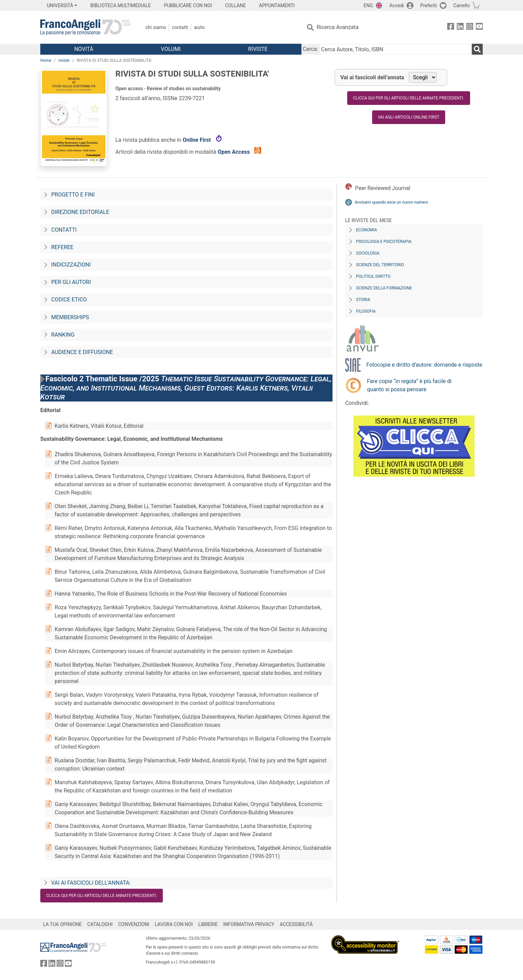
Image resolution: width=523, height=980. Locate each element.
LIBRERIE (208, 924)
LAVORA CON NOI (174, 924)
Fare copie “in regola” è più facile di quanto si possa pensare (409, 385)
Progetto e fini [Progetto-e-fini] (73, 195)
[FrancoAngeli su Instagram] (470, 28)
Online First (197, 140)
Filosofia (366, 311)
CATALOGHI (100, 924)
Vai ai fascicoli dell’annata (372, 77)
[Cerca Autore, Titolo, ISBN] (396, 49)
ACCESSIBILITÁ (296, 924)
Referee (62, 247)
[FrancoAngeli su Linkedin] (460, 28)
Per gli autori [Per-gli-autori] (71, 282)
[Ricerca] (477, 49)
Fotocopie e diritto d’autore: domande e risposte (424, 365)
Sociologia (368, 253)
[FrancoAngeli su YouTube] (479, 28)
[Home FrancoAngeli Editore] (86, 27)
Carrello (462, 5)
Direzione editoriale (80, 212)
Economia (366, 230)
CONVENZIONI (134, 924)
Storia (363, 300)
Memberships (70, 317)
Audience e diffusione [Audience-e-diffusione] (82, 352)
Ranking (63, 335)
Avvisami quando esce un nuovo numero (391, 202)
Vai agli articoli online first (409, 117)
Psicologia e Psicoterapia (384, 242)
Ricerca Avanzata (338, 27)
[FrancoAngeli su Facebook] (451, 28)
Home (46, 60)
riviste (64, 60)
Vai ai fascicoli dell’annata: (91, 883)
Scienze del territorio (380, 265)
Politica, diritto (373, 276)
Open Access (235, 152)
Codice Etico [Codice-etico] (69, 300)
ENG (368, 5)
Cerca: (310, 49)
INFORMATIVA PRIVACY (249, 924)
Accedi (397, 5)
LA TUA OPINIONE (62, 924)
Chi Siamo (156, 27)
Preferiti (429, 5)
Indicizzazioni (71, 265)
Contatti (180, 27)
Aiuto (199, 27)
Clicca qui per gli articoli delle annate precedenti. (408, 98)
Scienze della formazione (384, 288)
